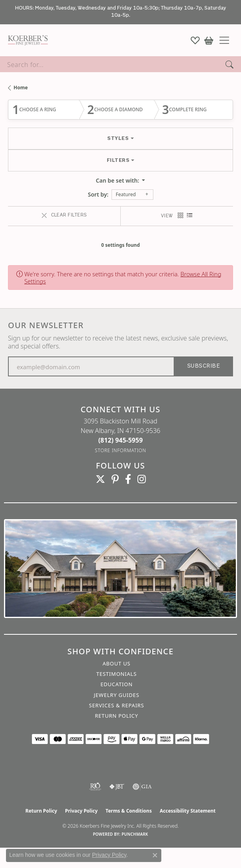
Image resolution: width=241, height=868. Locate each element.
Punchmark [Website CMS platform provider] (135, 834)
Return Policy (117, 716)
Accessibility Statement (188, 811)
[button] (195, 40)
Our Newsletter (46, 325)
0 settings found (120, 245)
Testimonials (117, 674)
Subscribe (204, 366)
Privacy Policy (81, 811)
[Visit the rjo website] (95, 787)
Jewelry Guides (116, 695)
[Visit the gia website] (142, 787)
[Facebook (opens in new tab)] (128, 479)
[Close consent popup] (155, 855)
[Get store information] (120, 450)
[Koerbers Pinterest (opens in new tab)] (115, 479)
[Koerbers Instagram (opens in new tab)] (142, 479)
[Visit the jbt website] (117, 787)
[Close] (231, 12)
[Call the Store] (121, 440)
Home (21, 88)
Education (117, 684)
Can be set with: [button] (118, 180)
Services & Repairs (116, 705)
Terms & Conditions (129, 811)
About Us (116, 663)
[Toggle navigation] (227, 40)
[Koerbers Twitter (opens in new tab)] (100, 479)
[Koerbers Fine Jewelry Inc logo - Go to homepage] (26, 40)
